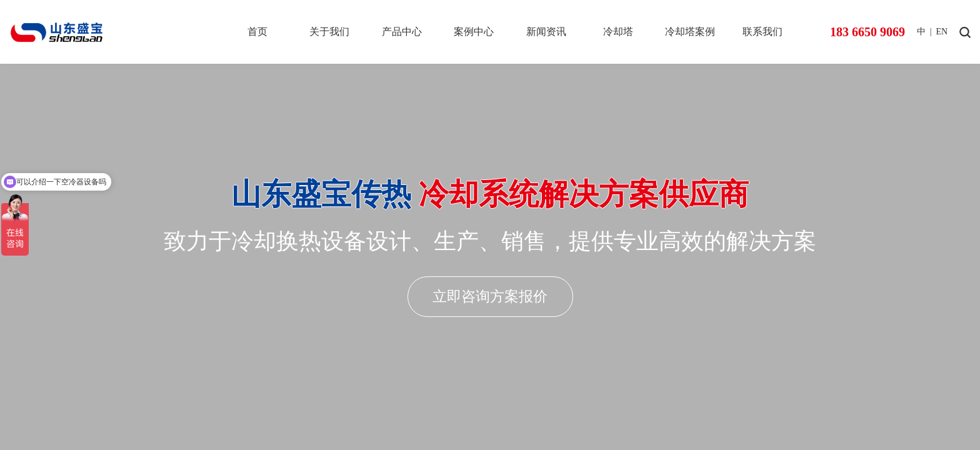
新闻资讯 (546, 32)
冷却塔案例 (690, 32)
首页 (257, 32)
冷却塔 (618, 32)
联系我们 (762, 32)
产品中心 (402, 32)
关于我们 (329, 32)
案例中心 (474, 32)
